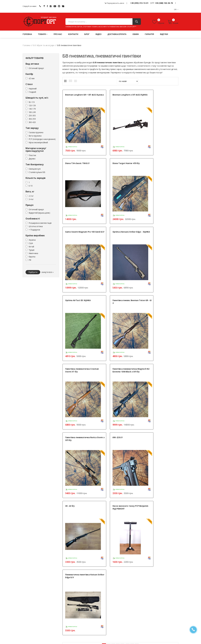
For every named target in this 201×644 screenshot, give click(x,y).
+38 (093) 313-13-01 (139, 3)
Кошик (173, 22)
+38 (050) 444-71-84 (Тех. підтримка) (39, 622)
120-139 (32, 106)
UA (176, 9)
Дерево (32, 159)
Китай (31, 247)
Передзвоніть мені (115, 3)
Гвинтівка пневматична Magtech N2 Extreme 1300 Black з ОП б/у (81, 284)
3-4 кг (31, 200)
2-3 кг (31, 196)
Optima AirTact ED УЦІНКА (78, 219)
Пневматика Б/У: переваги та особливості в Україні (88, 511)
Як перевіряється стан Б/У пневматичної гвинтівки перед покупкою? (97, 518)
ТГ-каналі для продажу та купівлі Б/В (161, 469)
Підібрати (33, 273)
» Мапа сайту (135, 622)
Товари (43, 35)
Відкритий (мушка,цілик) (39, 213)
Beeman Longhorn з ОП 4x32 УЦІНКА (119, 97)
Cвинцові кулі (35, 169)
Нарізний (33, 89)
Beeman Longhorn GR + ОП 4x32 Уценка (80, 97)
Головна (27, 35)
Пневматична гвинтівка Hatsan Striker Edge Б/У (161, 344)
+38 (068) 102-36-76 (164, 3)
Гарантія (149, 35)
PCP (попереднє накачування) (42, 140)
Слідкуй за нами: (30, 6)
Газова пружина (36, 133)
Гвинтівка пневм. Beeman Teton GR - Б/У (118, 220)
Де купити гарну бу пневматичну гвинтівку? (85, 549)
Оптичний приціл (36, 69)
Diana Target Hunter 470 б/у (79, 157)
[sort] (128, 82)
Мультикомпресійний (38, 143)
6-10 (31, 186)
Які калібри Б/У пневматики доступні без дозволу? (88, 541)
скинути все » (47, 273)
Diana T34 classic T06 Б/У (157, 95)
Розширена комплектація (40, 224)
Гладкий (32, 92)
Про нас (58, 35)
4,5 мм (32, 79)
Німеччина (33, 254)
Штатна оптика (36, 227)
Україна (32, 240)
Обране (158, 22)
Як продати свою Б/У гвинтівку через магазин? (87, 534)
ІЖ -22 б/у (70, 343)
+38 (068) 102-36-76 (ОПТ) (34, 618)
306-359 (32, 119)
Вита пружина (35, 136)
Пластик (32, 156)
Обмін (136, 35)
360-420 (32, 123)
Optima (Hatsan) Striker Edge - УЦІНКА (160, 158)
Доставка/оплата (117, 35)
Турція (31, 250)
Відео (98, 35)
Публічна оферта (83, 628)
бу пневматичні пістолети (165, 460)
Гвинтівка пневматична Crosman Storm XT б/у (157, 220)
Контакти (73, 35)
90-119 (32, 103)
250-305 (32, 116)
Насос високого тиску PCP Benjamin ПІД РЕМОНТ (118, 344)
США (31, 244)
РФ (30, 261)
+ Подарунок (34, 230)
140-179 (32, 109)
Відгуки (164, 35)
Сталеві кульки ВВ (37, 173)
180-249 (32, 113)
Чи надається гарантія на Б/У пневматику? (85, 526)
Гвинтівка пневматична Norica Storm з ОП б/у (121, 282)
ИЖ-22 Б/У (150, 281)
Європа (32, 257)
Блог (87, 35)
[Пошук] (137, 22)
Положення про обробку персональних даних (96, 625)
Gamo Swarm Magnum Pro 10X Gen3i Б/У (120, 158)
